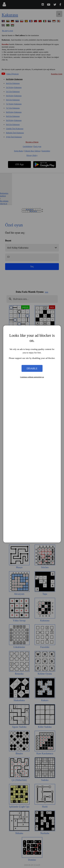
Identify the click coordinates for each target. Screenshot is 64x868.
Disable (32, 368)
